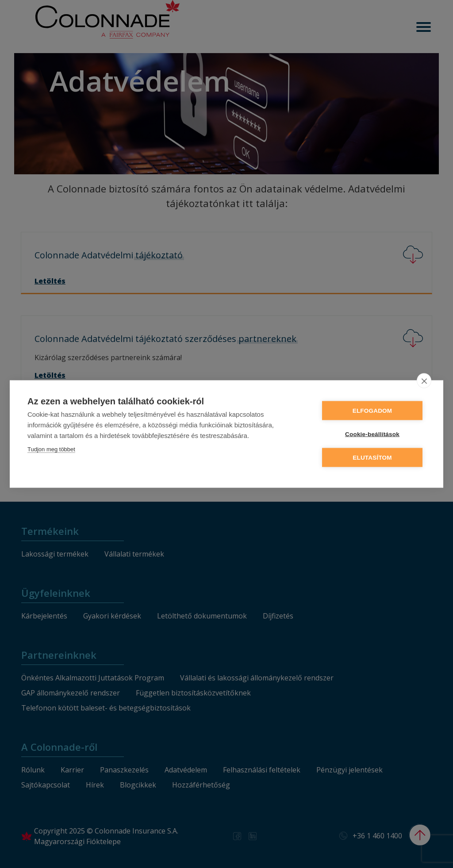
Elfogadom (372, 411)
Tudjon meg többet (51, 449)
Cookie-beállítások (372, 434)
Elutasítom (372, 458)
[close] (424, 381)
